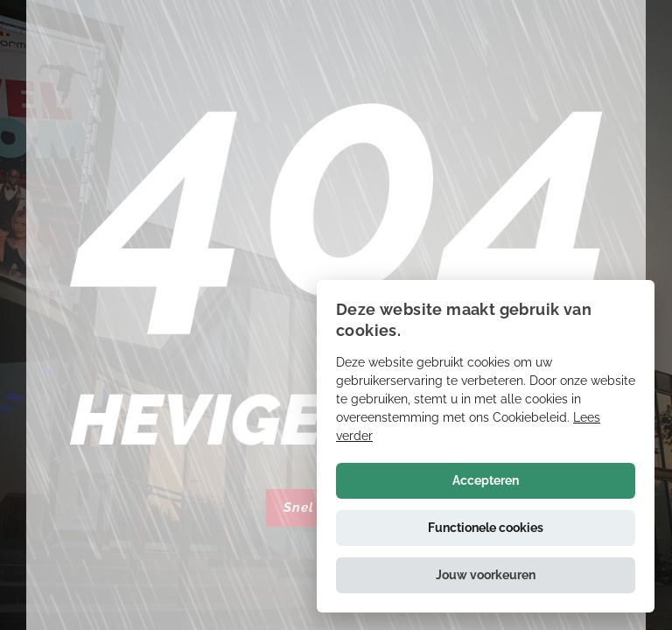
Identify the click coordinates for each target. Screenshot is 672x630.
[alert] (486, 446)
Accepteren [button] (486, 480)
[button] (486, 575)
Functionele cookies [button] (486, 528)
